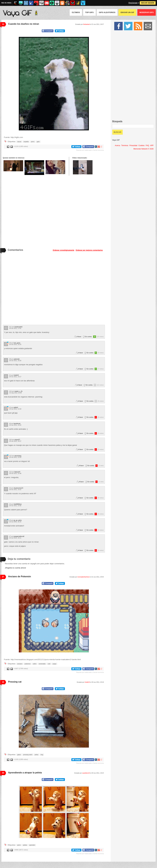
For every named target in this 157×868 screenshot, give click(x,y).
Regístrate (133, 3)
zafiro (35, 664)
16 (3, 682)
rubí (49, 664)
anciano (20, 664)
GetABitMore (18, 504)
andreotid (17, 359)
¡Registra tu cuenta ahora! (15, 568)
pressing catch (28, 755)
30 (3, 773)
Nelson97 (17, 472)
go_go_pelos (18, 520)
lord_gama (17, 343)
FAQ (147, 146)
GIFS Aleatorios (107, 12)
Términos (125, 146)
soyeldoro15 (86, 773)
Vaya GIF (116, 140)
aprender (32, 845)
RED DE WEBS (6, 3)
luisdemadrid (18, 327)
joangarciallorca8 (19, 536)
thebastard (87, 24)
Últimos (76, 12)
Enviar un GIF (127, 12)
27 (3, 577)
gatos (19, 755)
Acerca (117, 146)
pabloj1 (16, 407)
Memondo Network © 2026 (143, 149)
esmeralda (42, 664)
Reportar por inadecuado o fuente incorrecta (90, 150)
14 (3, 24)
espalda (26, 142)
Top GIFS (89, 12)
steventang (18, 456)
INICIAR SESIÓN (148, 3)
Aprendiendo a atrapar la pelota (25, 773)
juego (54, 664)
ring (42, 755)
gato (38, 142)
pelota (25, 845)
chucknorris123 (18, 488)
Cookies (142, 146)
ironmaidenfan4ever (84, 577)
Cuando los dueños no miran (24, 24)
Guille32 (16, 375)
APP (152, 146)
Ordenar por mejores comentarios (89, 250)
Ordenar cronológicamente (63, 250)
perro (33, 142)
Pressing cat (15, 682)
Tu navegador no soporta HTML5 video (54, 84)
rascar (19, 142)
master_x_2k (18, 391)
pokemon (28, 664)
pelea (36, 755)
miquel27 (17, 440)
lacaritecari (17, 424)
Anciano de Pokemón (20, 576)
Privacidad (133, 146)
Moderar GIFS (147, 12)
